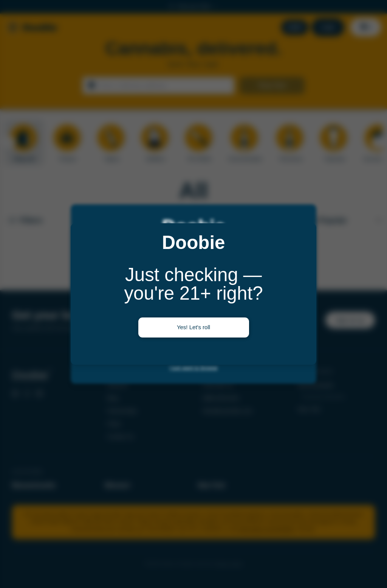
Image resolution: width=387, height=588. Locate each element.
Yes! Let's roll (193, 327)
